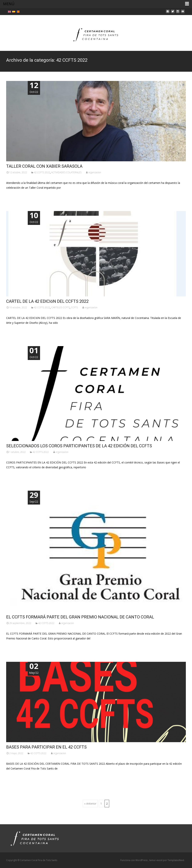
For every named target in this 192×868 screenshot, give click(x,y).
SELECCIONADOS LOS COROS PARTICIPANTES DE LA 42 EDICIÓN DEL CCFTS (79, 446)
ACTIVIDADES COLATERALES (66, 172)
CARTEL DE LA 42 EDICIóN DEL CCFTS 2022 (47, 301)
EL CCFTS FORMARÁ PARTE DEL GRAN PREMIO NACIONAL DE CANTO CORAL (80, 617)
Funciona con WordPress (134, 860)
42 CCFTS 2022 (42, 172)
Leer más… (14, 195)
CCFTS (74, 307)
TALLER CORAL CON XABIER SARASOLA (44, 166)
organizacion (95, 172)
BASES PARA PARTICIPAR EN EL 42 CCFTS (46, 747)
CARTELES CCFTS (60, 307)
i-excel (159, 860)
